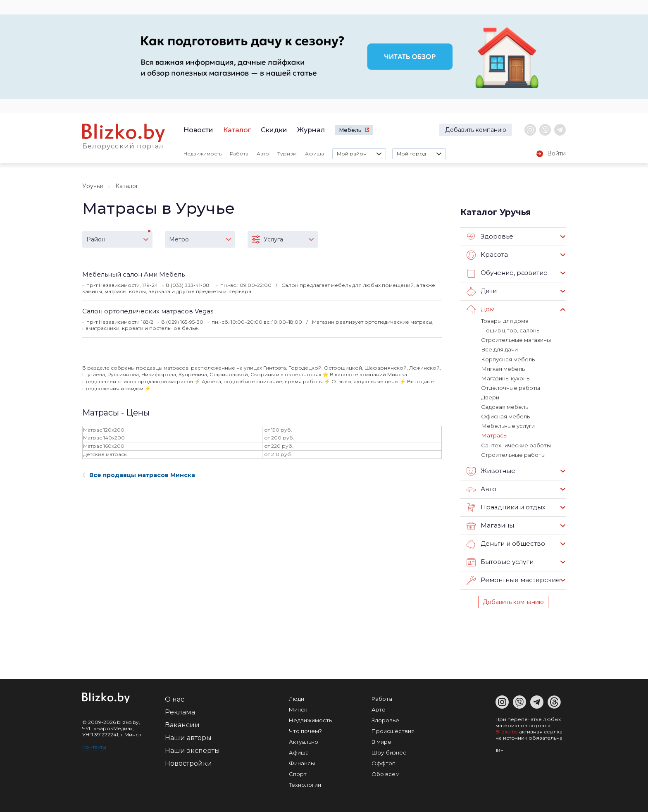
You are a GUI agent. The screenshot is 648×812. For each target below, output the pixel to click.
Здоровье (490, 237)
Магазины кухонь (505, 378)
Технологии (305, 784)
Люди (297, 698)
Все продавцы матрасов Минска (139, 475)
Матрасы (494, 435)
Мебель (350, 130)
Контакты (94, 746)
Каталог (237, 130)
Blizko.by (507, 731)
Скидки (274, 130)
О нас (175, 699)
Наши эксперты (192, 750)
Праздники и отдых (506, 507)
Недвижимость (202, 154)
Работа (239, 154)
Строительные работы (513, 454)
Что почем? (305, 730)
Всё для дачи (499, 349)
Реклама (180, 711)
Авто (263, 154)
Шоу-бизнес (389, 752)
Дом (481, 310)
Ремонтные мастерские (513, 580)
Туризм (287, 154)
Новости (198, 130)
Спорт (298, 773)
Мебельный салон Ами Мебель (133, 274)
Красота (487, 255)
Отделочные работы (511, 387)
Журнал (311, 130)
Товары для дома (505, 321)
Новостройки (188, 763)
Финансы (302, 762)
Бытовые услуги (500, 561)
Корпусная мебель (508, 359)
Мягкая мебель (503, 368)
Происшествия (393, 730)
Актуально (304, 741)
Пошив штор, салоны (511, 330)
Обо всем (386, 773)
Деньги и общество (506, 543)
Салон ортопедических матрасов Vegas (148, 311)
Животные (491, 470)
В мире (381, 741)
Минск (298, 709)
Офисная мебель (505, 416)
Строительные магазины (516, 340)
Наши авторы (188, 737)
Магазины (490, 525)
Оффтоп (384, 762)
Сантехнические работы (516, 444)
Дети (482, 291)
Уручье (93, 186)
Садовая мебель (505, 406)
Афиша (314, 154)
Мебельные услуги (508, 425)
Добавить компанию (476, 130)
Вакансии (182, 724)
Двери (490, 397)
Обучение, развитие (507, 273)
